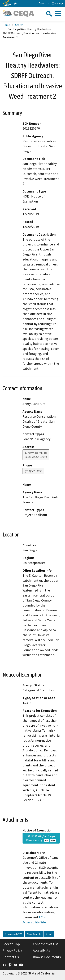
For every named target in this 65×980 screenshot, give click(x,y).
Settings (57, 3)
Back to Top (11, 944)
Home (6, 25)
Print (49, 934)
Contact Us (44, 3)
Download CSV (13, 934)
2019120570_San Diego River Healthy (41, 838)
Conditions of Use (46, 944)
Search (19, 25)
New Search (34, 934)
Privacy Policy (12, 950)
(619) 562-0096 (33, 471)
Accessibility (42, 950)
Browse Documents (47, 957)
